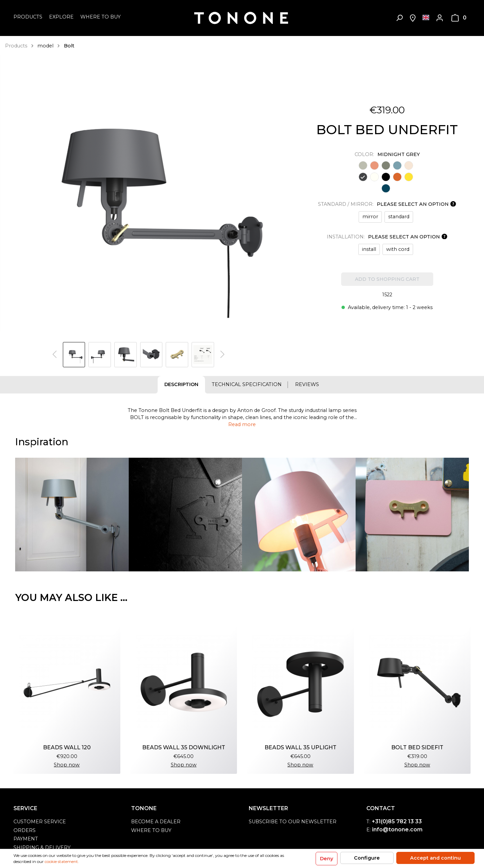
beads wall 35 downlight (184, 747)
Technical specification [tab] (247, 384)
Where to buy (151, 830)
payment (26, 839)
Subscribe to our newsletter (293, 822)
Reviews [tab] (307, 384)
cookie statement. (62, 861)
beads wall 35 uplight (300, 747)
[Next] (223, 355)
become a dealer (156, 822)
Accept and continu (435, 858)
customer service (40, 822)
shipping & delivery (42, 847)
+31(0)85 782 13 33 (397, 821)
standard (399, 217)
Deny (327, 859)
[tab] (181, 385)
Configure (367, 858)
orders (25, 830)
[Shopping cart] (459, 18)
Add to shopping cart (387, 279)
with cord (398, 249)
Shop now (67, 765)
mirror (370, 217)
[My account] (440, 18)
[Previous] (54, 355)
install (369, 249)
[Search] (399, 18)
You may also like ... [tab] (71, 597)
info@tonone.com (397, 829)
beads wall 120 (67, 747)
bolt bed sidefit (417, 747)
